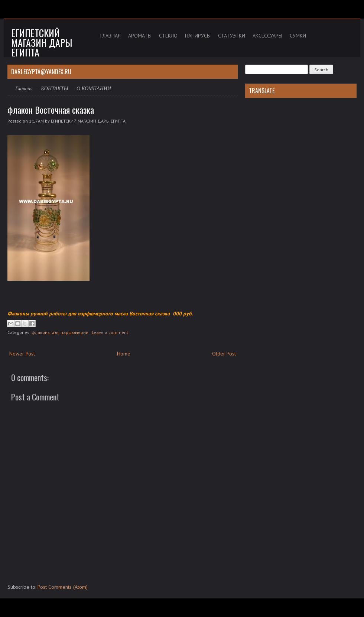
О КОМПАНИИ (94, 89)
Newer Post (22, 354)
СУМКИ (298, 36)
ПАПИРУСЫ (198, 36)
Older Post (224, 354)
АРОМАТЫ (140, 36)
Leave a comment (110, 332)
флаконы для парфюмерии (60, 332)
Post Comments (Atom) (63, 587)
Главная (24, 89)
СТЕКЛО (168, 36)
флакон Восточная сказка (51, 110)
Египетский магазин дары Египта (42, 43)
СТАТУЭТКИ (232, 36)
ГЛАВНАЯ (110, 36)
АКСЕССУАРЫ (267, 36)
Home (124, 354)
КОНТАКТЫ (55, 89)
